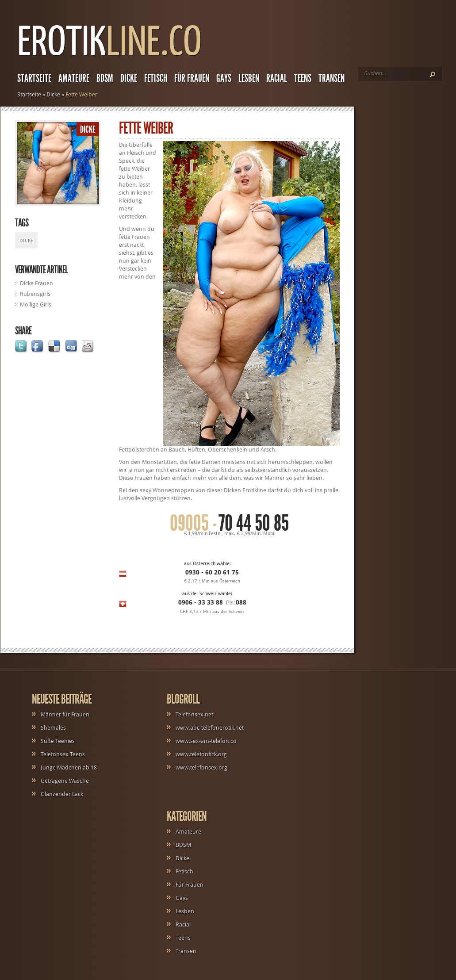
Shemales (53, 728)
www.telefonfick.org (201, 754)
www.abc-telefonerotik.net (210, 728)
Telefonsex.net (194, 714)
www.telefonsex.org (201, 768)
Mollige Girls (36, 304)
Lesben (249, 78)
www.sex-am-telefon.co (206, 741)
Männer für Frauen (65, 714)
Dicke (129, 78)
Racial (277, 78)
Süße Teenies (58, 741)
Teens (303, 78)
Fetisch (156, 78)
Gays (224, 78)
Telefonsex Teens (63, 754)
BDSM (105, 78)
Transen (331, 78)
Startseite (34, 78)
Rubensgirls (35, 294)
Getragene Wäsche (65, 781)
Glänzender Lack (62, 794)
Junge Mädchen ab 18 (69, 768)
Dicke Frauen (36, 283)
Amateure (74, 78)
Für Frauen (192, 78)
